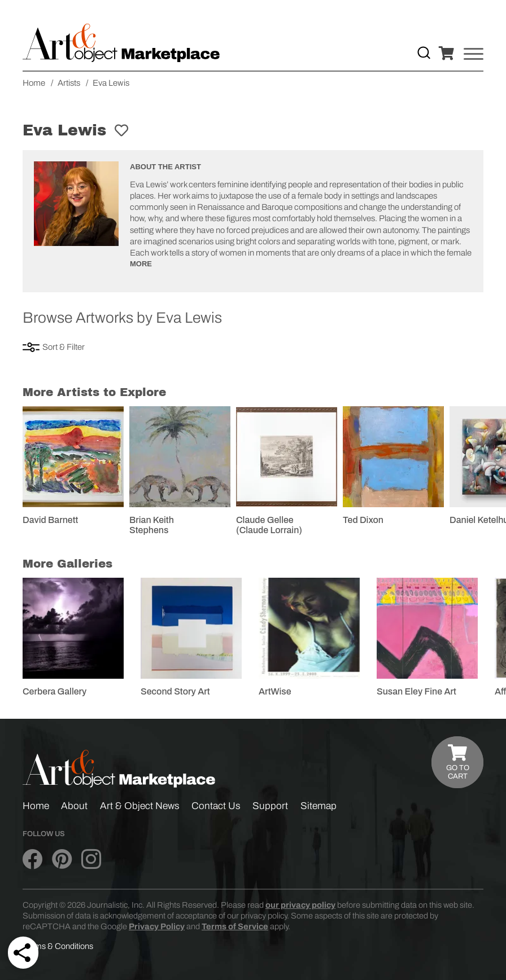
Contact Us (216, 806)
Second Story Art (175, 691)
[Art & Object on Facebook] (32, 859)
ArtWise (275, 691)
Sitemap (319, 806)
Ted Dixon (363, 520)
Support (270, 806)
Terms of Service (235, 926)
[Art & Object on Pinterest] (62, 859)
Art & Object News (140, 806)
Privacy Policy (157, 926)
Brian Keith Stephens (152, 525)
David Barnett (50, 520)
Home (36, 806)
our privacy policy (300, 905)
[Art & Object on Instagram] (91, 859)
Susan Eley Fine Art (416, 691)
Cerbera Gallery (54, 691)
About (74, 806)
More (141, 264)
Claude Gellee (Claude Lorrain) (269, 525)
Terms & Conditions (58, 946)
